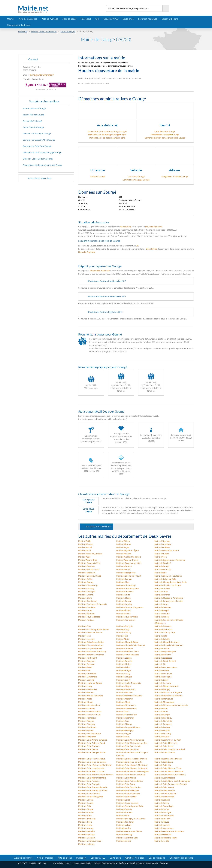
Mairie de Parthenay (125, 718)
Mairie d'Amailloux (163, 544)
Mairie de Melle (85, 699)
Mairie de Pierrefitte (163, 721)
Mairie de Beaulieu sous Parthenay (170, 560)
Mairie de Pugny (124, 734)
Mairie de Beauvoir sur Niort (129, 563)
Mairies (11, 19)
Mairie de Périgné (86, 721)
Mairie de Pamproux (87, 718)
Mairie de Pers (123, 721)
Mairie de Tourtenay (125, 822)
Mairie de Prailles (86, 730)
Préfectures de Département (132, 863)
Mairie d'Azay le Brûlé (88, 560)
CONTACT (23, 863)
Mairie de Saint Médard (165, 778)
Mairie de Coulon (124, 601)
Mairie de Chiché (86, 595)
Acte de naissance (28, 19)
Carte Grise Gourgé (136, 177)
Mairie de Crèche (162, 648)
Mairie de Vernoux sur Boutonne (169, 831)
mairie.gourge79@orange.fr (42, 75)
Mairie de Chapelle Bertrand (167, 642)
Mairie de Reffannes (87, 737)
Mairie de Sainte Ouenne (165, 793)
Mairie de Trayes (162, 822)
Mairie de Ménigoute (164, 699)
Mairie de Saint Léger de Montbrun (132, 765)
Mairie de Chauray (86, 588)
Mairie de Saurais (86, 803)
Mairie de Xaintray (86, 844)
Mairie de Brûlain (86, 579)
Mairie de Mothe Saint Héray (91, 655)
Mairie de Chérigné (87, 592)
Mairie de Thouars (162, 819)
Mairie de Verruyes (87, 834)
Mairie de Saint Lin (163, 765)
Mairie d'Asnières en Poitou (167, 550)
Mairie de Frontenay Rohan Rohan (94, 629)
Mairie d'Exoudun (162, 614)
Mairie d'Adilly (84, 541)
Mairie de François (124, 626)
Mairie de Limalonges (88, 677)
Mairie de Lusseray (163, 683)
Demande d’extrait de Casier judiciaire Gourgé (165, 138)
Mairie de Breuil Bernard (165, 661)
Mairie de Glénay (124, 632)
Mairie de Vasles (123, 828)
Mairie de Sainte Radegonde (91, 797)
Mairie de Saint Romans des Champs (171, 784)
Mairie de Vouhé (124, 841)
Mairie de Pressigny (125, 730)
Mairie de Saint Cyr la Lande (129, 746)
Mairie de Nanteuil (86, 708)
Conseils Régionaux (62, 863)
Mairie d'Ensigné (162, 610)
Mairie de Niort (161, 708)
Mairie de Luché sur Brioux (90, 683)
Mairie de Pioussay (87, 724)
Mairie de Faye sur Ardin (127, 617)
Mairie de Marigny (162, 689)
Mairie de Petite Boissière (128, 655)
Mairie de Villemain (87, 838)
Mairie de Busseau (86, 664)
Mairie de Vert (84, 670)
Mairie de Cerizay (86, 582)
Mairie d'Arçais (123, 547)
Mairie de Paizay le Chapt (89, 715)
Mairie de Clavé (85, 598)
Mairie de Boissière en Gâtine (91, 642)
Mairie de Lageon (124, 658)
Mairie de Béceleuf (163, 563)
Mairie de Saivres (86, 800)
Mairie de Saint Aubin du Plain (168, 740)
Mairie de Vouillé (162, 841)
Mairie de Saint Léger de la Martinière (95, 765)
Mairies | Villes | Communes (44, 32)
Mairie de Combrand (87, 601)
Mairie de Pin (160, 664)
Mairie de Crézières (163, 607)
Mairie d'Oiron (123, 711)
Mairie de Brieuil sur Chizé (90, 576)
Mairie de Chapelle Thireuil (90, 648)
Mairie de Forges (124, 670)
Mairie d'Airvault (86, 544)
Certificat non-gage (148, 19)
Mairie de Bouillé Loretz (89, 570)
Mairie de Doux (85, 610)
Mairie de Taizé (123, 816)
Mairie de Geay (123, 629)
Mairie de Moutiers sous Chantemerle (171, 705)
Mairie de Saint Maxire (126, 778)
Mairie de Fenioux (86, 620)
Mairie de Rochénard (87, 658)
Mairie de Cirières (162, 595)
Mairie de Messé (85, 702)
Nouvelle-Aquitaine (154, 227)
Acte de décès (69, 19)
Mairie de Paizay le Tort (127, 715)
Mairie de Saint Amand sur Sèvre (93, 740)
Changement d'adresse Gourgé (175, 177)
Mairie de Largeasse (163, 658)
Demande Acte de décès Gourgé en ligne (107, 138)
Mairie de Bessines (86, 566)
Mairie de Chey (161, 592)
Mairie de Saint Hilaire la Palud (92, 759)
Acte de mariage (50, 19)
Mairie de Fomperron (126, 620)
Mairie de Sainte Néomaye (128, 793)
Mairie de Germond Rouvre (90, 632)
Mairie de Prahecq (162, 727)
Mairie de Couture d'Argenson (130, 607)
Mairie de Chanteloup (126, 585)
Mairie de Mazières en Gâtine (129, 696)
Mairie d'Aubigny (162, 554)
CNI (97, 19)
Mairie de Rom (123, 737)
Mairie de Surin (85, 816)
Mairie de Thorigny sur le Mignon (131, 819)
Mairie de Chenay (162, 588)
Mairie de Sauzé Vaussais (127, 803)
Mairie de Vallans (124, 825)
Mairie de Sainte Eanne (165, 790)
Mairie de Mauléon (125, 692)
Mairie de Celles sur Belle (165, 579)
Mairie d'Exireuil (123, 614)
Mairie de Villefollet (163, 834)
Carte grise (128, 19)
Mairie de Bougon (162, 566)
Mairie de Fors (85, 626)
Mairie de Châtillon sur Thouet (168, 585)
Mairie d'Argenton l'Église (128, 550)
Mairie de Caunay (124, 579)
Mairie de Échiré (123, 610)
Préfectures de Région (82, 863)
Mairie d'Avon (161, 557)
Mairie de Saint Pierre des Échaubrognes (172, 781)
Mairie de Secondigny (164, 806)
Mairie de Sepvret (124, 809)
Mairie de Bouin (123, 570)
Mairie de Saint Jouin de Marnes (92, 762)
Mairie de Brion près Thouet (129, 576)
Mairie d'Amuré (85, 547)
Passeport (86, 19)
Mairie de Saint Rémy (126, 784)
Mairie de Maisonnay (88, 689)
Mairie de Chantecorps (88, 585)
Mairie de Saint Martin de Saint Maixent (96, 775)
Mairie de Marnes (86, 692)
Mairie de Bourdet (124, 661)
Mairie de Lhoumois (163, 674)
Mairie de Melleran (125, 699)
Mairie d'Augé (84, 557)
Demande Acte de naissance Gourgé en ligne (107, 131)
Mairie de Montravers (126, 705)
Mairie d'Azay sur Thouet (127, 560)
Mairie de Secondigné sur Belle (130, 806)
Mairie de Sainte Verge (164, 797)
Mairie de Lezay (123, 674)
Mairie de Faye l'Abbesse (89, 617)
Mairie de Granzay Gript (165, 632)
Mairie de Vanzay (86, 828)
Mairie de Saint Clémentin (166, 743)
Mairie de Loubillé (86, 680)
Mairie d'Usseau (85, 825)
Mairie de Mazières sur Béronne (168, 696)
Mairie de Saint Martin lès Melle (92, 778)
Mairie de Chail (123, 582)
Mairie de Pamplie (162, 715)
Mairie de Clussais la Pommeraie (169, 598)
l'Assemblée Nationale (100, 271)
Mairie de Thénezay (87, 819)
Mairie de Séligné (86, 809)
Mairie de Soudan (86, 812)
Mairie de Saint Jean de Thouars (168, 759)
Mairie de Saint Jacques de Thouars (132, 759)
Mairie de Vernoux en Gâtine (129, 831)
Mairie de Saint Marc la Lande (91, 771)
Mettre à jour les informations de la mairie (94, 83)
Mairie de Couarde (125, 648)
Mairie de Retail (85, 667)
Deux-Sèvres (126, 227)
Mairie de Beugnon (87, 661)
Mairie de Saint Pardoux (89, 781)
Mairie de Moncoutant (164, 702)
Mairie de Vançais (162, 825)
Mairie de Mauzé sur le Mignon (168, 692)
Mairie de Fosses (162, 670)
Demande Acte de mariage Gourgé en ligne (107, 135)
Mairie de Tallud (123, 667)
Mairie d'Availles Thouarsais (129, 557)
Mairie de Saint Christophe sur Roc (132, 743)
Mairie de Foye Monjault (165, 652)
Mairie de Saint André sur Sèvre (130, 740)
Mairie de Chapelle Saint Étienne (131, 645)
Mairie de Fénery (162, 617)
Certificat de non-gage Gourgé (136, 180)
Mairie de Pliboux (124, 724)
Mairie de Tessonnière (164, 816)
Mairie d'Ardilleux (162, 547)
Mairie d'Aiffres (123, 541)
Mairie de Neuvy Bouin (126, 708)
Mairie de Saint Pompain (89, 784)
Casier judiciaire (170, 19)
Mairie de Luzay (85, 686)
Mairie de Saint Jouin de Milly (129, 762)
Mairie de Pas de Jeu (163, 718)
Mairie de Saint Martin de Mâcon (169, 771)
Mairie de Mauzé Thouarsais (91, 696)
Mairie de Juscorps (86, 639)
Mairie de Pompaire (163, 724)
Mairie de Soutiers (124, 812)
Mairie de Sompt (162, 809)
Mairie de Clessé (123, 598)
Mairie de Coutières (87, 607)
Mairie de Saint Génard (88, 749)
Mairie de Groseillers (87, 674)
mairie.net (23, 32)
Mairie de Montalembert (89, 705)
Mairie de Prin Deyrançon (90, 734)
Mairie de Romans (162, 737)
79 (137, 246)
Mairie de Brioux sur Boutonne (168, 576)
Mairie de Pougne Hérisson (128, 727)
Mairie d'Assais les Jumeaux (90, 554)
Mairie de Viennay (124, 834)
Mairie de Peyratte (163, 655)
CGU (45, 863)
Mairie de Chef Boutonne (127, 588)
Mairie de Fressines (163, 626)
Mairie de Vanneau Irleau (166, 667)
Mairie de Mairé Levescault (166, 686)
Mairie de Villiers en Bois (127, 838)
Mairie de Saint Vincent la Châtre (93, 790)
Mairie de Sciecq (162, 803)
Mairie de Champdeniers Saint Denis (170, 582)
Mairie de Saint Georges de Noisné (170, 749)
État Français (152, 863)
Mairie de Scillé (85, 806)
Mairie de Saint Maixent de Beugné (132, 768)
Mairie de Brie (160, 573)
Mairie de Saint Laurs (164, 762)
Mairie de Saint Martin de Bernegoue (133, 771)
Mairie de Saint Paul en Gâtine (130, 781)
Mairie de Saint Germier (165, 752)
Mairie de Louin (123, 680)
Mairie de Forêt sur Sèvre (127, 652)
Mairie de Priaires (162, 730)
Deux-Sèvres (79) (68, 32)
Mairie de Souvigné (163, 812)
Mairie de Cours (161, 604)
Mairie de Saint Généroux (128, 749)
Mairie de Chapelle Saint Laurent (169, 645)
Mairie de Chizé (123, 595)
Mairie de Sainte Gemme (89, 793)
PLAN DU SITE (35, 863)
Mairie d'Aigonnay (162, 541)
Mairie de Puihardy (163, 734)
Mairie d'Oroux (161, 711)
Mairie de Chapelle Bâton (127, 642)
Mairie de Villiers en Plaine (166, 838)
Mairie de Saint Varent (164, 787)
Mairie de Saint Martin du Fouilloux (170, 775)
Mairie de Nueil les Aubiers (90, 711)
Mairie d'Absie (123, 639)
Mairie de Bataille (162, 639)
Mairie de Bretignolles (126, 573)
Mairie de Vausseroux (164, 828)
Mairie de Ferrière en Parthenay (92, 652)
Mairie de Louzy (161, 680)
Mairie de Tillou (85, 822)
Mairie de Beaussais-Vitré (89, 563)
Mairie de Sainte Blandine (128, 790)
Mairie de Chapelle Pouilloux (91, 645)
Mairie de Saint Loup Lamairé (91, 768)
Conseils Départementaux (106, 863)
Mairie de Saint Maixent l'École (168, 768)
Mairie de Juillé (161, 636)
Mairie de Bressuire (87, 573)
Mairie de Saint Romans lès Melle (93, 787)
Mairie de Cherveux (125, 592)
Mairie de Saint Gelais (164, 746)
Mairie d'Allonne (124, 544)
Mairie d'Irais (122, 636)
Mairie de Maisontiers (126, 689)
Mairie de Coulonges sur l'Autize (169, 601)
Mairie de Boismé (124, 566)
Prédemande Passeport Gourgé (165, 135)
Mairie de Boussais (163, 570)
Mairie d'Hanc (84, 636)
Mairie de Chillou (124, 664)
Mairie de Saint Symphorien (129, 787)
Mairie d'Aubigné (124, 554)
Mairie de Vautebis (87, 831)
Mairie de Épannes (86, 614)
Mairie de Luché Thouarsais (128, 683)
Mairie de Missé (123, 702)
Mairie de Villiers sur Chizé (90, 841)
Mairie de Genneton (163, 629)
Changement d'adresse (19, 25)
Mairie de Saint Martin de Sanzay (131, 775)
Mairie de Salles (123, 800)
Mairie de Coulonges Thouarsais (92, 604)
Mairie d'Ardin (84, 550)
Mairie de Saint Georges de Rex (92, 752)
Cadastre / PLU (111, 19)
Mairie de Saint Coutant (89, 746)
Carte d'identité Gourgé (165, 131)
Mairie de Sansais (162, 800)
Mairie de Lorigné (124, 677)
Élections (164, 863)
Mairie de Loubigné (163, 677)
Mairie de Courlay (124, 604)
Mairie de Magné (124, 686)
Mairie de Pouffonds (87, 727)
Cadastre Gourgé (98, 177)
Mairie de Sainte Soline (126, 797)
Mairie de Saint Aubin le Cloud (92, 743)
